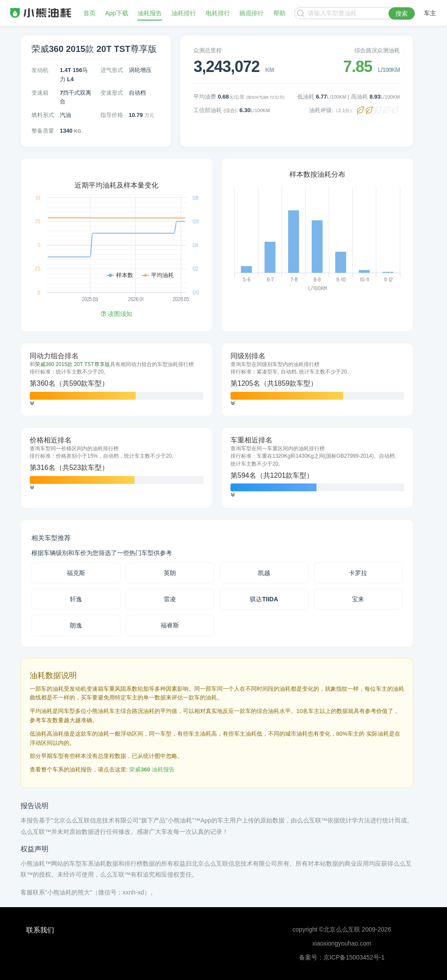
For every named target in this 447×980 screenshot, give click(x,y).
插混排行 (251, 13)
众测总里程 (208, 50)
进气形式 (112, 70)
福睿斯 (170, 625)
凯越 (264, 573)
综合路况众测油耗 (377, 50)
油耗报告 (150, 13)
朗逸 (76, 625)
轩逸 (76, 599)
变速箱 (40, 93)
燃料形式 (43, 115)
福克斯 (76, 573)
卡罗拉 (358, 573)
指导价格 (112, 115)
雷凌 (170, 599)
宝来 (358, 599)
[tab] (117, 380)
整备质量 (43, 131)
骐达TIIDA (264, 599)
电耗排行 (218, 13)
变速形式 (112, 93)
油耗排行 (184, 13)
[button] (32, 403)
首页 (89, 13)
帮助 (279, 13)
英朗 (170, 573)
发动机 (40, 70)
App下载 (117, 13)
